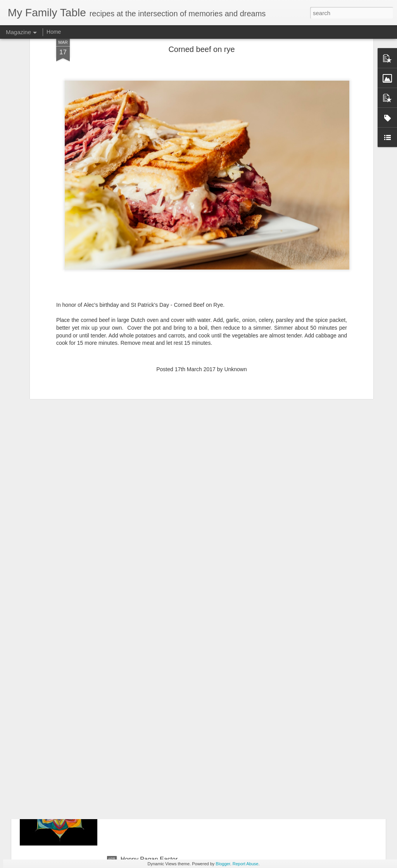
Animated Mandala (146, 771)
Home (54, 32)
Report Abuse (246, 864)
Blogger (223, 864)
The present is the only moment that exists (179, 683)
